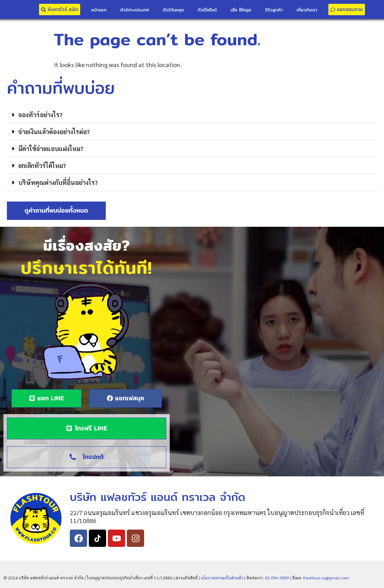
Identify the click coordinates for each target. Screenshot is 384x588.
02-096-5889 (277, 578)
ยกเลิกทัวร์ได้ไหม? (42, 165)
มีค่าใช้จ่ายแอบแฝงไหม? (51, 148)
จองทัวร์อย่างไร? (40, 115)
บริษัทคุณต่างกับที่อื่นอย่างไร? (58, 182)
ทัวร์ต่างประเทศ (135, 10)
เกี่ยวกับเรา (307, 10)
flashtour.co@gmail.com (326, 578)
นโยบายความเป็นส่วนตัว (222, 578)
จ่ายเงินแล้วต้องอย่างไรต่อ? (54, 132)
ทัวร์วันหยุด (173, 10)
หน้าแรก (99, 10)
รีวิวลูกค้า (274, 10)
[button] (192, 115)
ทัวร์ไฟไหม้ (207, 10)
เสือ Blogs (241, 10)
